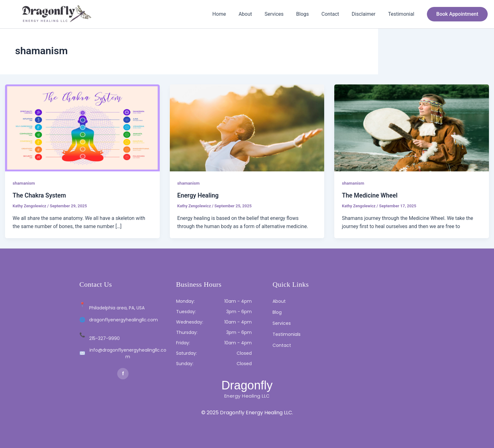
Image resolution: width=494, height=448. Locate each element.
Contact (336, 14)
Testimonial (402, 14)
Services (285, 14)
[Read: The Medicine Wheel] (412, 127)
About (259, 14)
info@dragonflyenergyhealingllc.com (128, 353)
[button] (457, 14)
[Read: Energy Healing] (247, 127)
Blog (277, 312)
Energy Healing (199, 195)
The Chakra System (40, 195)
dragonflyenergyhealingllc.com (123, 320)
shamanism (24, 183)
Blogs (311, 14)
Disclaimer (367, 14)
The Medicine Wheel (370, 195)
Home (236, 14)
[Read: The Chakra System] (82, 127)
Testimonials (287, 334)
